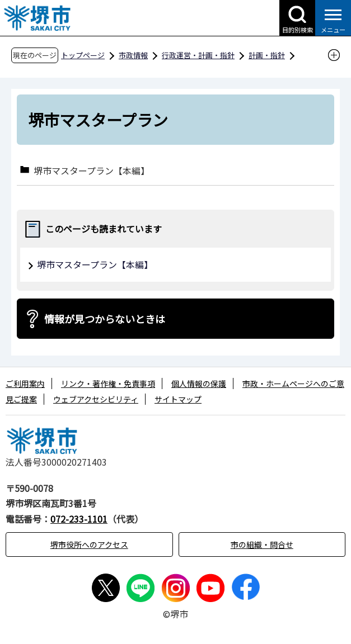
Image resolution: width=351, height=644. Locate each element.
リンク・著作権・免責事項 (108, 383)
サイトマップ (178, 399)
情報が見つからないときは (105, 319)
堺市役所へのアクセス (89, 544)
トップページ (83, 55)
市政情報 (133, 55)
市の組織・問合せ (262, 544)
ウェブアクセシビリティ (96, 399)
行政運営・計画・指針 (198, 55)
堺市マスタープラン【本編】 (92, 170)
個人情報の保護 (199, 383)
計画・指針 (267, 55)
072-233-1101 (79, 519)
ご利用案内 (25, 383)
